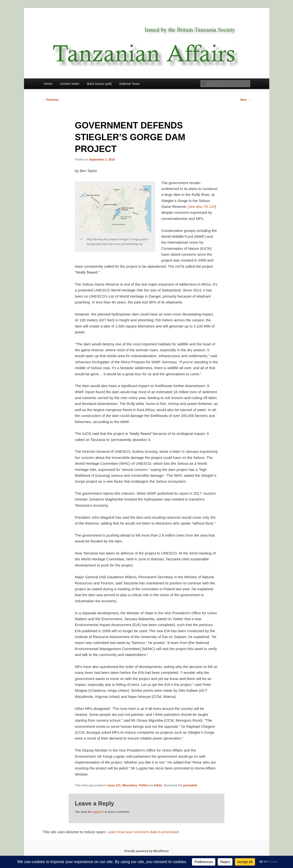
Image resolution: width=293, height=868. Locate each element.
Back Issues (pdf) (99, 84)
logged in (98, 812)
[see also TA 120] (202, 207)
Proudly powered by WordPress (146, 851)
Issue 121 (114, 785)
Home (48, 84)
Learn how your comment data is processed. (144, 832)
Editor (158, 785)
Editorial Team (129, 84)
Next (245, 100)
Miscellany (130, 785)
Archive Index (70, 84)
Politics (144, 785)
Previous (51, 100)
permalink (190, 785)
